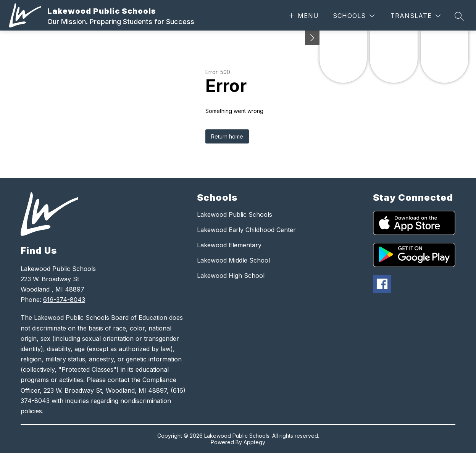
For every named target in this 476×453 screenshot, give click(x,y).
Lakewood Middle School (233, 260)
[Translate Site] (415, 16)
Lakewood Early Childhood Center (246, 230)
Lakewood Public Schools (235, 214)
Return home (227, 136)
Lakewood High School (231, 276)
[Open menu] (303, 16)
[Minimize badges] (312, 38)
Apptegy (254, 442)
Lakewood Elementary (229, 245)
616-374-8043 (64, 300)
